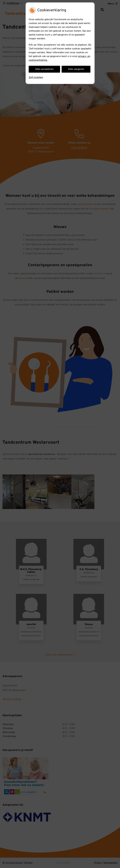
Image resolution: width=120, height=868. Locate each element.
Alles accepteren (44, 69)
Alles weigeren (76, 69)
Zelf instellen (36, 78)
